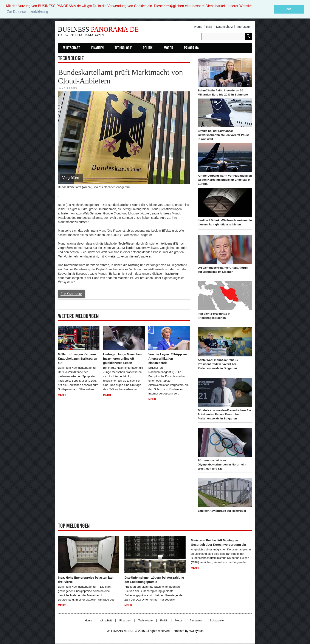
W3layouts (196, 631)
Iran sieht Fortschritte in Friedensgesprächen (214, 316)
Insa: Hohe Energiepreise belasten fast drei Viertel (86, 580)
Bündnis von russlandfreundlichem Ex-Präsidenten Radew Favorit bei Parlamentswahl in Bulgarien (224, 414)
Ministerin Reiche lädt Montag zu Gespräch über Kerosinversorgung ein (219, 542)
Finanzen (97, 48)
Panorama (191, 48)
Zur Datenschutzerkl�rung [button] (27, 12)
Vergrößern (71, 178)
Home (198, 27)
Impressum (244, 27)
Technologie (123, 48)
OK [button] (289, 9)
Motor (168, 48)
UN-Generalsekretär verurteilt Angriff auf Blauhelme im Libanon (223, 270)
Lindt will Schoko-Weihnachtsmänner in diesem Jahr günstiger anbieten (225, 222)
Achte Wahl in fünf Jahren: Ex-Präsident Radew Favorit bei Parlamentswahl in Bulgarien (218, 364)
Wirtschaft (72, 48)
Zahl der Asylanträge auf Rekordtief (222, 511)
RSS (209, 27)
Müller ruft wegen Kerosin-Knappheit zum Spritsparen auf (77, 359)
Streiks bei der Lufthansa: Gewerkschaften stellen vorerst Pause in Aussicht (223, 135)
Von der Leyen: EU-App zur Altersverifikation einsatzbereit (168, 359)
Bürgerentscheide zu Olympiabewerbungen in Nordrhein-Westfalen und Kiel (222, 465)
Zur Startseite (71, 294)
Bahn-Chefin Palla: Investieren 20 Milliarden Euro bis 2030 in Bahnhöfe (223, 92)
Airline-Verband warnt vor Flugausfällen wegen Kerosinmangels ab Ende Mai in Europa (225, 180)
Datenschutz (225, 27)
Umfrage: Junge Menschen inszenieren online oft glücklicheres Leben (122, 359)
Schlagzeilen (218, 621)
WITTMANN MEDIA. (121, 631)
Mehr (62, 395)
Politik (148, 48)
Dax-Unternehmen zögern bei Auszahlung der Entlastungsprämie (154, 580)
